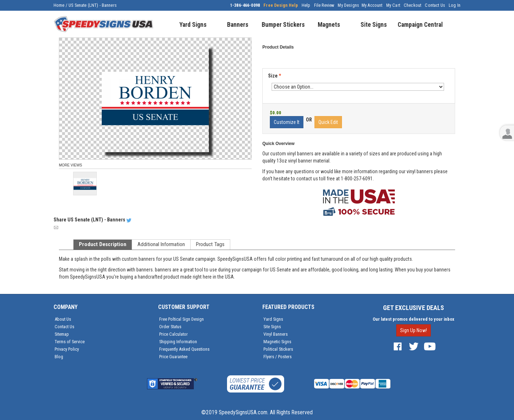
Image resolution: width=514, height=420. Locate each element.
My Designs (348, 5)
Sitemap (62, 334)
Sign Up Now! (414, 330)
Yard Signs (273, 319)
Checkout (412, 5)
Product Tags (210, 244)
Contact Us (435, 5)
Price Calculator (173, 334)
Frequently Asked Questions (184, 349)
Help (306, 5)
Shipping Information (178, 342)
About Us (63, 319)
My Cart (393, 5)
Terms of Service (70, 342)
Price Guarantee (173, 357)
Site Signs (272, 327)
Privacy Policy (67, 349)
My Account (372, 5)
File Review (324, 5)
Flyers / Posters (278, 357)
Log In (455, 5)
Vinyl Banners (276, 334)
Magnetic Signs (277, 342)
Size (274, 76)
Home (59, 5)
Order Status (170, 327)
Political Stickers (278, 349)
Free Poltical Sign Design (182, 319)
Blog (59, 357)
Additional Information (161, 244)
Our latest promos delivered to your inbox (414, 319)
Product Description (103, 244)
